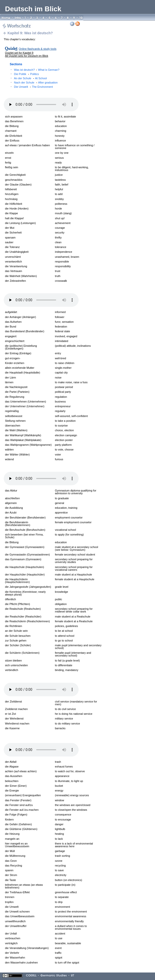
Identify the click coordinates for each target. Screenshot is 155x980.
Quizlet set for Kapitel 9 (19, 53)
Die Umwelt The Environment (33, 87)
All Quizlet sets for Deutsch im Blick (27, 56)
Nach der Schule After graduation (36, 82)
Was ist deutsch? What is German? (37, 70)
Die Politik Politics (26, 74)
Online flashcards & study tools (38, 49)
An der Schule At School (30, 78)
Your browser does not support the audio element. (41, 104)
